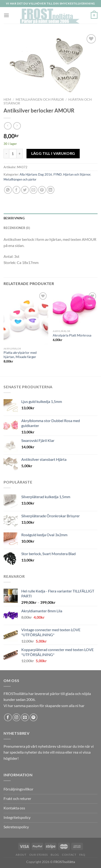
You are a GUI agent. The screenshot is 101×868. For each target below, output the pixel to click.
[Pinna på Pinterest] (42, 190)
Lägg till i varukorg (53, 153)
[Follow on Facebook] (8, 717)
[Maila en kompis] (33, 190)
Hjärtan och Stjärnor (77, 174)
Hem (7, 99)
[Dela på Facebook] (16, 190)
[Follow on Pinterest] (33, 717)
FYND (58, 174)
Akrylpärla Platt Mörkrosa (72, 335)
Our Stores (39, 855)
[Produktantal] (13, 154)
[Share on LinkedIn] (50, 190)
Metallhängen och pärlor (40, 99)
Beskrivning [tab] (14, 218)
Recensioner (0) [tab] (17, 228)
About (21, 855)
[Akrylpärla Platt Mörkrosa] (75, 309)
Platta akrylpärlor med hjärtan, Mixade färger (20, 355)
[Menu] (6, 15)
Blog (55, 855)
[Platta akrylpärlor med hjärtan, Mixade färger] (26, 318)
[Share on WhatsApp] (8, 190)
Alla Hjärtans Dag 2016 (36, 174)
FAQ (82, 855)
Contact (69, 855)
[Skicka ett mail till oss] (25, 717)
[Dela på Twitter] (25, 190)
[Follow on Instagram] (16, 717)
